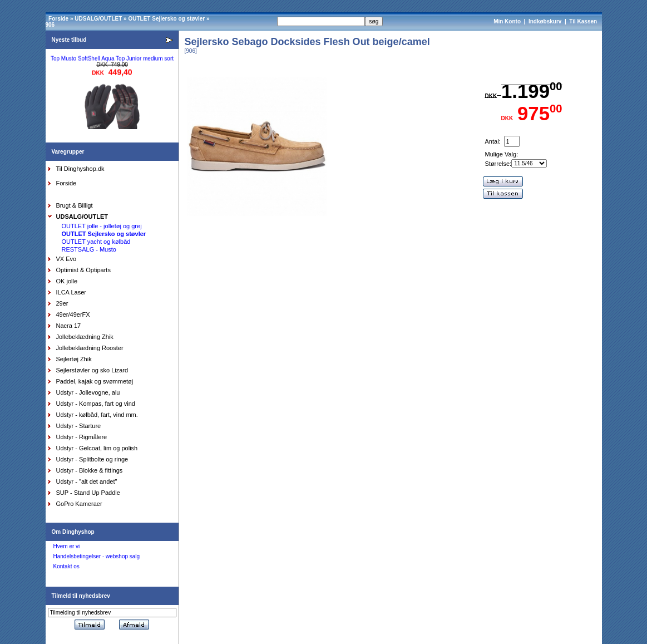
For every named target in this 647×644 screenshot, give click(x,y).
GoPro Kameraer (79, 504)
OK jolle (67, 281)
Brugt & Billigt (75, 205)
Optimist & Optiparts (83, 270)
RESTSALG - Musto (89, 249)
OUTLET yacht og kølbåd (96, 242)
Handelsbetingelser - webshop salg (97, 556)
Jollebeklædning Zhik (85, 337)
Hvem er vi (67, 546)
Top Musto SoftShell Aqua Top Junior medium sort (112, 61)
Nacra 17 (69, 326)
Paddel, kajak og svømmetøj (95, 381)
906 (50, 25)
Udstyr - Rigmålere (82, 437)
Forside (58, 19)
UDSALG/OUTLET (98, 19)
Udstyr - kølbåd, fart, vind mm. (97, 415)
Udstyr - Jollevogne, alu (88, 392)
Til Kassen (584, 21)
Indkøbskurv (545, 21)
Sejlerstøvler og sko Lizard (92, 370)
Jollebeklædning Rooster (90, 348)
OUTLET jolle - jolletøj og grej (102, 226)
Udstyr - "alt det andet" (87, 481)
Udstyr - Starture (79, 426)
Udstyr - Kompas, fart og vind (96, 404)
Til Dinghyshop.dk (80, 169)
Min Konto (507, 21)
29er (62, 303)
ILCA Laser (71, 292)
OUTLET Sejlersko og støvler (166, 19)
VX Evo (66, 259)
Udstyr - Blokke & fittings (90, 470)
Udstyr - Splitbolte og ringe (92, 459)
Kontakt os (66, 566)
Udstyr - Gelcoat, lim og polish (97, 448)
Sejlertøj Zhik (74, 359)
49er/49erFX (73, 314)
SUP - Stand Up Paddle (88, 493)
